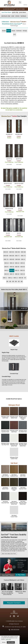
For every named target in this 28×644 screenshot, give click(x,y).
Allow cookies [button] (11, 642)
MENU (25, 4)
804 (16, 281)
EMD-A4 (17, 263)
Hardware (23, 16)
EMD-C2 (12, 270)
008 (10, 281)
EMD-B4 (23, 267)
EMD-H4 (22, 274)
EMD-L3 (16, 278)
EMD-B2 (12, 267)
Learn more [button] (8, 639)
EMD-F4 (12, 274)
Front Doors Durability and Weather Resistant (14, 536)
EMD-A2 (6, 263)
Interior (17, 16)
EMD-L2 (10, 278)
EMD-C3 (17, 270)
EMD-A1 (23, 259)
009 (13, 281)
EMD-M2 (21, 278)
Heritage (25, 31)
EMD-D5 (6, 274)
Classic (13, 31)
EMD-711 (17, 256)
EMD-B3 (17, 267)
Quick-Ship (15, 12)
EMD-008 (23, 252)
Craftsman (19, 31)
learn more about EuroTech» (9, 554)
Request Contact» (14, 603)
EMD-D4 (22, 270)
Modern (9, 31)
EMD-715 (23, 256)
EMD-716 (6, 259)
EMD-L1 (5, 278)
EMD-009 (6, 256)
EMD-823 (12, 259)
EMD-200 (12, 256)
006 (7, 281)
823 (19, 281)
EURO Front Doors (6, 12)
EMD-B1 (6, 267)
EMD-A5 (23, 263)
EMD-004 (12, 252)
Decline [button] (4, 642)
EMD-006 (17, 252)
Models (4, 31)
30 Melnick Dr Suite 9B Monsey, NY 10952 (15, 627)
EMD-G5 (17, 274)
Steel (13, 16)
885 (22, 281)
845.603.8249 (15, 630)
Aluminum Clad (6, 16)
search (20, 2)
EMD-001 (6, 252)
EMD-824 (18, 259)
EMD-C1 (6, 270)
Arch (15, 34)
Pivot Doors (23, 12)
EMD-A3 (12, 263)
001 (25, 278)
